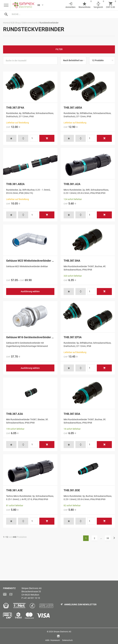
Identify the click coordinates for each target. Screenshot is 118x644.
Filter (59, 49)
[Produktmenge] (34, 138)
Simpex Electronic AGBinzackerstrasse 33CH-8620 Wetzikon (32, 591)
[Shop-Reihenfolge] (73, 61)
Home (6, 23)
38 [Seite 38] (108, 538)
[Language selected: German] (40, 5)
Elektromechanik (30, 23)
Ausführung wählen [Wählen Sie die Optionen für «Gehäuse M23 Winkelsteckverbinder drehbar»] (30, 291)
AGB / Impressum (53, 640)
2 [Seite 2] (94, 538)
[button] (11, 138)
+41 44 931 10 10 (32, 598)
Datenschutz (67, 640)
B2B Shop (15, 23)
